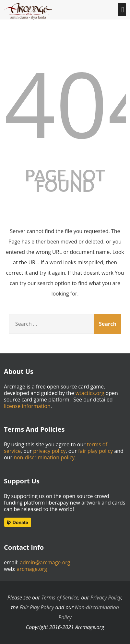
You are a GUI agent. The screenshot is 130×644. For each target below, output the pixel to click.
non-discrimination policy (44, 457)
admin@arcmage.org (45, 562)
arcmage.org (32, 569)
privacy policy (49, 451)
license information (27, 406)
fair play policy (95, 451)
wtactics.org (90, 393)
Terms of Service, (61, 598)
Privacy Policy (106, 598)
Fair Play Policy (37, 607)
